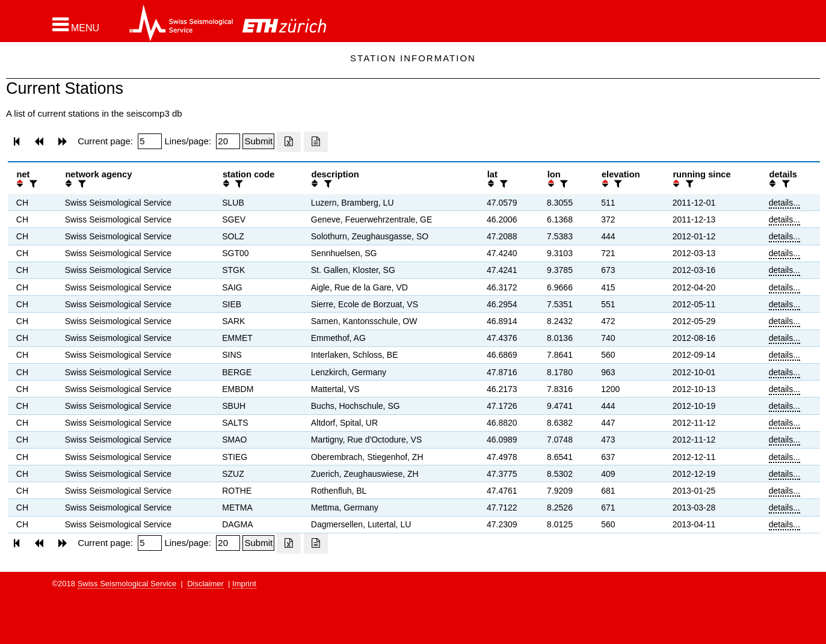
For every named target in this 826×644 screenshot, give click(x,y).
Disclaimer (205, 584)
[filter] (32, 184)
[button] (76, 25)
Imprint (244, 584)
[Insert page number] (150, 141)
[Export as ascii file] (316, 142)
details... (784, 203)
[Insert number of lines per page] (228, 141)
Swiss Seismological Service (127, 584)
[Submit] (258, 141)
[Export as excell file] (289, 142)
